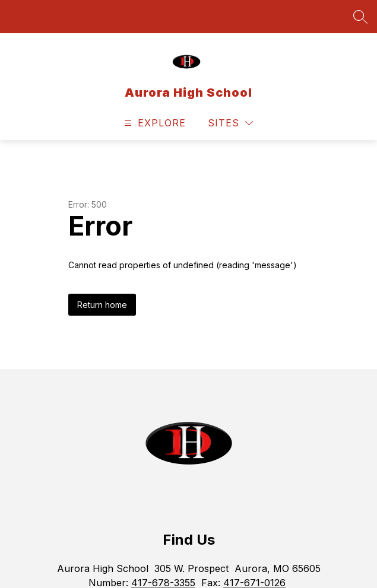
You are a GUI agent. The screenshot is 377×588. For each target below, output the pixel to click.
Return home (102, 305)
